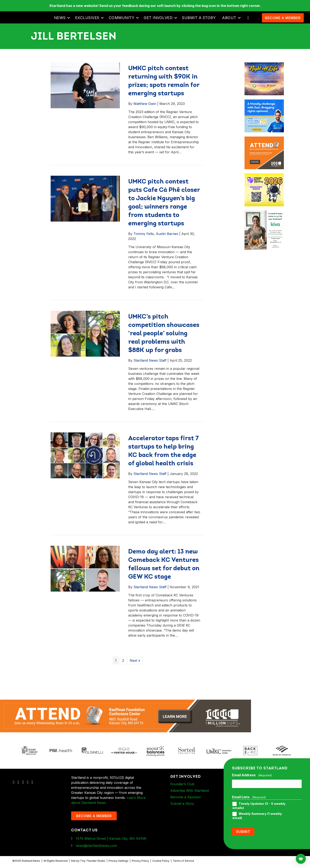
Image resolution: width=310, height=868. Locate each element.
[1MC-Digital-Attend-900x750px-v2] (264, 139)
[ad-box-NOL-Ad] (264, 65)
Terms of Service (183, 861)
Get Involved (158, 18)
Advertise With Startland (190, 791)
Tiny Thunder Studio (93, 861)
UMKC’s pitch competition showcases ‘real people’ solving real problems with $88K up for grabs (164, 334)
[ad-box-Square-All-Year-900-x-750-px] (264, 176)
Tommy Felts (144, 234)
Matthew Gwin (145, 104)
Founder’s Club (182, 784)
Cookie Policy (161, 861)
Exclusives (87, 18)
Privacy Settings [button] (118, 861)
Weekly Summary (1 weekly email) (257, 816)
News (60, 18)
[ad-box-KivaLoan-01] (264, 213)
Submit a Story (199, 18)
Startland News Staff (150, 360)
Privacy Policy (140, 861)
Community (122, 18)
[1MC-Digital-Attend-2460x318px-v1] (126, 716)
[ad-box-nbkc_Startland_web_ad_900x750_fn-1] (264, 102)
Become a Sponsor (186, 797)
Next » (135, 660)
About (229, 18)
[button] (69, 18)
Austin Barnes (167, 234)
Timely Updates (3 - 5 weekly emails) (259, 806)
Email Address (252, 775)
